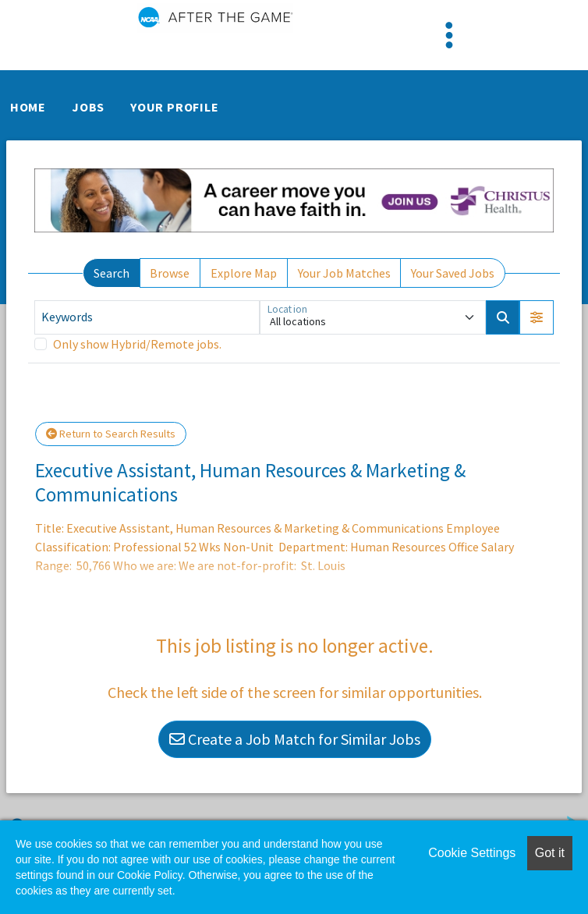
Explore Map (244, 273)
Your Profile (175, 107)
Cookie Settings (472, 853)
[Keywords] (147, 317)
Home (28, 107)
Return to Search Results (111, 434)
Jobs (88, 107)
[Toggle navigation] (449, 35)
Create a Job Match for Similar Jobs (295, 739)
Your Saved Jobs (453, 273)
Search (112, 273)
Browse (170, 273)
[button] (537, 317)
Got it (550, 853)
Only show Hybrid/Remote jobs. (137, 344)
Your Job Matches (344, 273)
